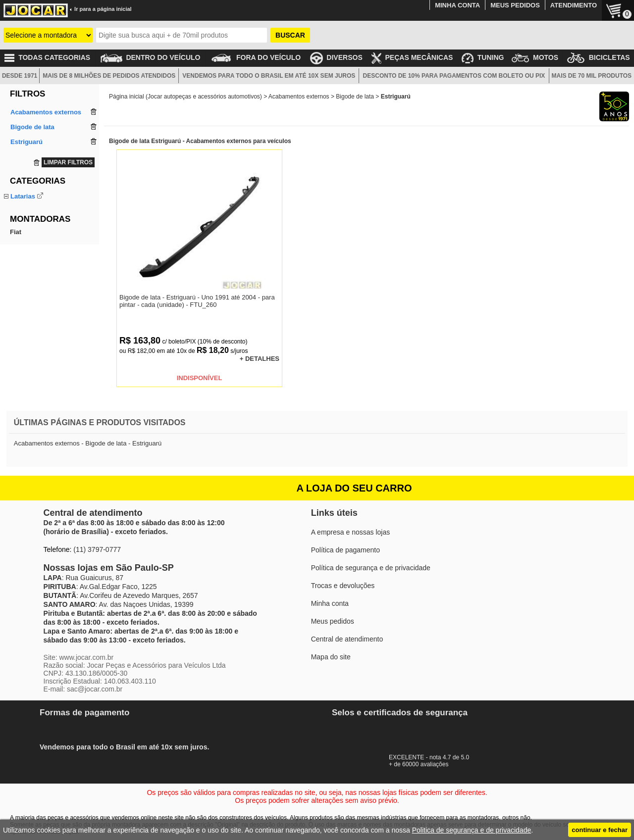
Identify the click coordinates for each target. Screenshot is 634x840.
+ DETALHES (260, 359)
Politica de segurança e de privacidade (472, 830)
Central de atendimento (347, 639)
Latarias (23, 196)
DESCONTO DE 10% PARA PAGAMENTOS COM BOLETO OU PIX (454, 76)
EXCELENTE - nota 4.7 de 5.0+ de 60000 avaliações (433, 757)
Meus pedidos (333, 621)
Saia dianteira (30, 219)
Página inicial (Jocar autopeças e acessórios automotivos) (185, 97)
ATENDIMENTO (574, 5)
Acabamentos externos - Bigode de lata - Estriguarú (88, 443)
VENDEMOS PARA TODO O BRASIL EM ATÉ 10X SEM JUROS (269, 76)
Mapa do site (331, 657)
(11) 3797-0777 (97, 549)
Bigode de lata (31, 208)
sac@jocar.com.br (95, 689)
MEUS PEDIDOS (515, 5)
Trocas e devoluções (343, 586)
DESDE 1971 (20, 76)
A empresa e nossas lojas (351, 532)
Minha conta (330, 603)
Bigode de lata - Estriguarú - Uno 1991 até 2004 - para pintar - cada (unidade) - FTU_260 (197, 301)
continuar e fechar (600, 830)
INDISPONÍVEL (200, 378)
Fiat (16, 256)
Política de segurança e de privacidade (371, 568)
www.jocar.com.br (86, 657)
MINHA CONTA (457, 5)
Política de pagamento (345, 550)
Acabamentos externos (299, 97)
